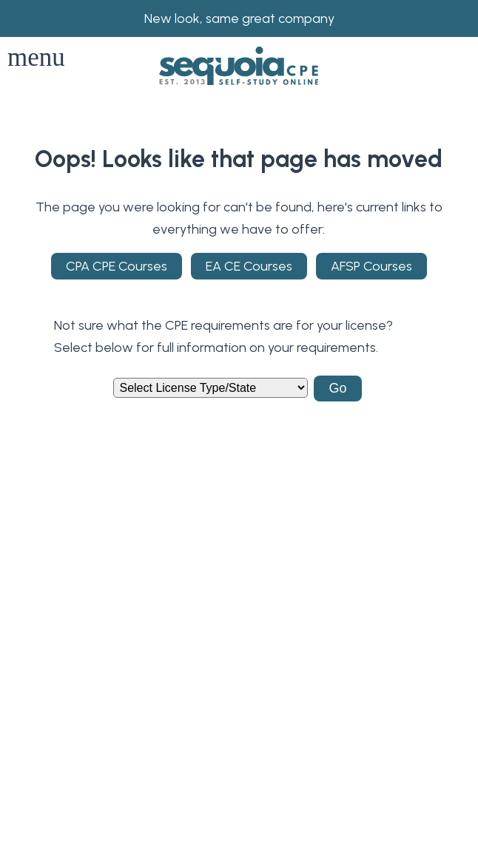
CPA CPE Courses (117, 266)
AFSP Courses (371, 266)
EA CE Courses (249, 266)
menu (36, 57)
